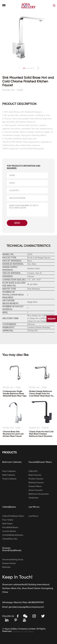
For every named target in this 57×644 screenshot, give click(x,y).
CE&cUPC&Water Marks (13, 516)
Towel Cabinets (9, 479)
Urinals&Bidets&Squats (13, 535)
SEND (17, 223)
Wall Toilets (7, 524)
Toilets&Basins (9, 507)
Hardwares (34, 498)
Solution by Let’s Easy (23, 631)
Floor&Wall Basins (10, 527)
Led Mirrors (34, 507)
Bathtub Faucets (36, 483)
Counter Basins (9, 531)
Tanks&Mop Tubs (10, 539)
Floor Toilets (8, 520)
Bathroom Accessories (39, 494)
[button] (38, 68)
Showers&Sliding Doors (13, 560)
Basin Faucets (35, 475)
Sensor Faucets (36, 490)
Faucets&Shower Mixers (40, 462)
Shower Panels (9, 563)
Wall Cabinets (9, 475)
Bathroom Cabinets (12, 462)
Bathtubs (6, 567)
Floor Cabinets (9, 471)
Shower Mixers (35, 486)
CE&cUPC (33, 471)
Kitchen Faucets (36, 479)
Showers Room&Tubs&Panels (12, 549)
